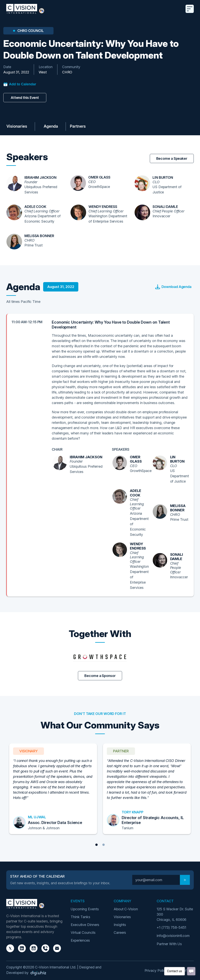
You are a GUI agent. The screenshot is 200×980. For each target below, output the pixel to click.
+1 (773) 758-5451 (171, 927)
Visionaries (17, 126)
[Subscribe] (185, 880)
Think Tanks (80, 917)
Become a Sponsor (100, 676)
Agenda (51, 126)
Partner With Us (169, 944)
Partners (78, 126)
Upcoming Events (85, 909)
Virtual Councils (83, 933)
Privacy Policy (156, 971)
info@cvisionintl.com (173, 936)
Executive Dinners (85, 925)
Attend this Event (25, 98)
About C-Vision (126, 909)
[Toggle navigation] (190, 9)
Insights (120, 925)
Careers (120, 933)
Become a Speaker (172, 158)
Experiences (80, 940)
